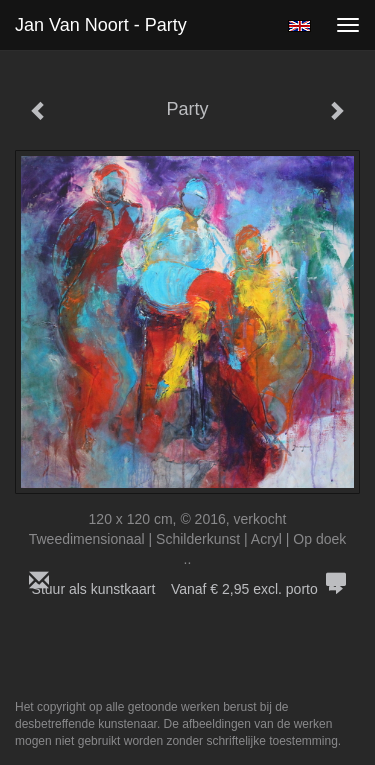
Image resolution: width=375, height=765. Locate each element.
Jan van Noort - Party (101, 25)
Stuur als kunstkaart (188, 589)
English (299, 26)
